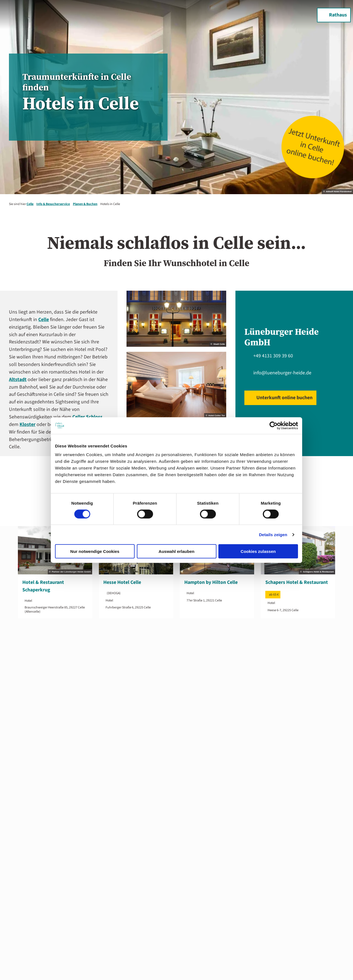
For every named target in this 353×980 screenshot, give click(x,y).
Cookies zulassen (258, 551)
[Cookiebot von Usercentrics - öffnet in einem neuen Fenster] (274, 425)
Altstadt (18, 380)
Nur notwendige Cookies (95, 551)
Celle (30, 204)
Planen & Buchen (85, 204)
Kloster (28, 424)
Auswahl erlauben (176, 551)
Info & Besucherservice (53, 204)
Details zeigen (273, 534)
